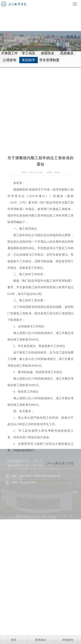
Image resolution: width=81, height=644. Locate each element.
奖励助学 (29, 60)
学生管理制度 (49, 60)
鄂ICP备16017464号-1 (55, 534)
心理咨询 (9, 60)
